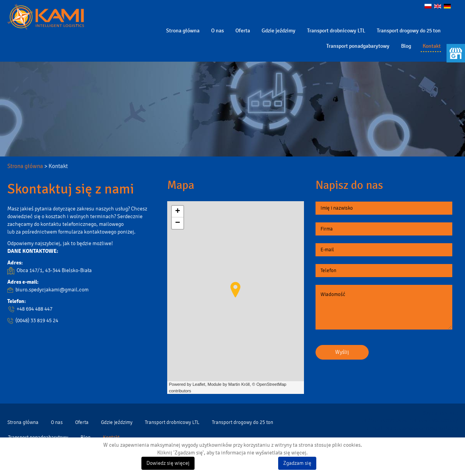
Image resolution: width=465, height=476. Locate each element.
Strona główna (183, 31)
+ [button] (177, 212)
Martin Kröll (239, 384)
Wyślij (342, 352)
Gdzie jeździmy (279, 31)
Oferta (243, 31)
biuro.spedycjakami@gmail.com (52, 290)
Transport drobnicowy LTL (336, 31)
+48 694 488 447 (34, 309)
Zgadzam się (297, 463)
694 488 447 (445, 421)
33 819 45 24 (393, 421)
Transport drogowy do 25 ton (409, 31)
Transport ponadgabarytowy (358, 46)
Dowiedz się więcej (168, 463)
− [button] (177, 223)
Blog (406, 46)
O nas (217, 31)
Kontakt (432, 46)
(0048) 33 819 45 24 (37, 320)
